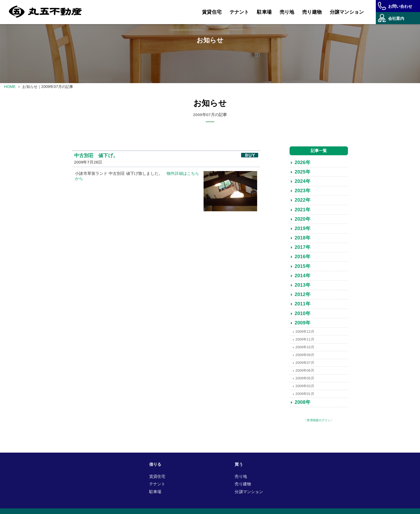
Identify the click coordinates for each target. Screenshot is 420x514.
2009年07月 (305, 363)
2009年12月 (305, 332)
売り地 (287, 12)
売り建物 (312, 12)
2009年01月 (305, 394)
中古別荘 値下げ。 (96, 156)
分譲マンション (347, 12)
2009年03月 (305, 386)
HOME (10, 87)
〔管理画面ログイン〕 (319, 420)
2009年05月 (305, 378)
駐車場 (264, 12)
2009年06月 (305, 370)
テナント (239, 12)
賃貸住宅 (212, 12)
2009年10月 (305, 347)
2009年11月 (305, 339)
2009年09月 (305, 355)
